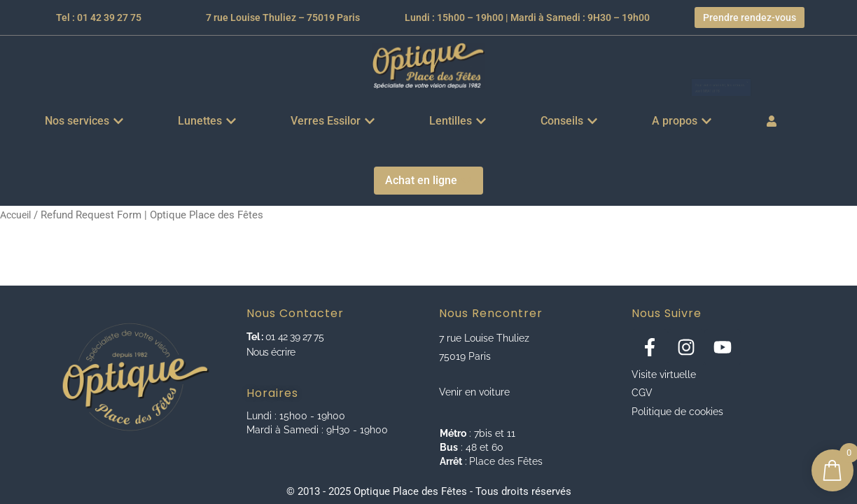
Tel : (255, 337)
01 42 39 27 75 (293, 337)
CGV (642, 393)
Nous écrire (271, 352)
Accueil (18, 215)
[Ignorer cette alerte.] (805, 58)
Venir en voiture (474, 392)
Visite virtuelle (664, 374)
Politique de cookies (677, 412)
